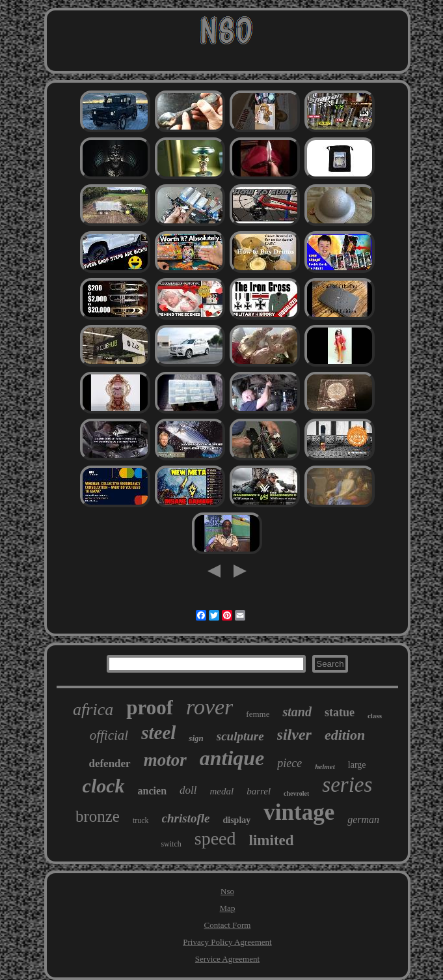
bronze (98, 816)
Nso (227, 891)
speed (215, 838)
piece (289, 763)
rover (209, 707)
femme (258, 714)
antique (232, 758)
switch (171, 844)
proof (150, 707)
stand (297, 712)
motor (165, 760)
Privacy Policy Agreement (227, 942)
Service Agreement (227, 959)
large (357, 765)
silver (294, 735)
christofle (186, 818)
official (109, 735)
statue (340, 712)
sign (196, 738)
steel (158, 733)
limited (272, 840)
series (347, 785)
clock (104, 786)
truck (141, 820)
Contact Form (228, 925)
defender (109, 763)
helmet (325, 766)
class (375, 716)
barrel (259, 791)
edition (345, 735)
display (236, 820)
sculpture (240, 736)
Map (228, 908)
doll (188, 790)
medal (221, 791)
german (363, 819)
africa (93, 709)
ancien (152, 791)
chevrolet (296, 793)
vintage (299, 812)
